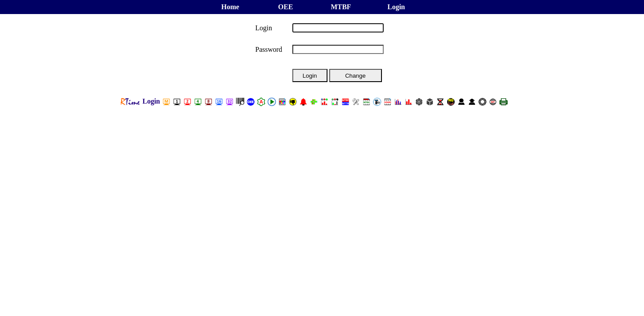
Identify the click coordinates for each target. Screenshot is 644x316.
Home (230, 7)
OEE (286, 7)
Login (396, 7)
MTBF (341, 7)
